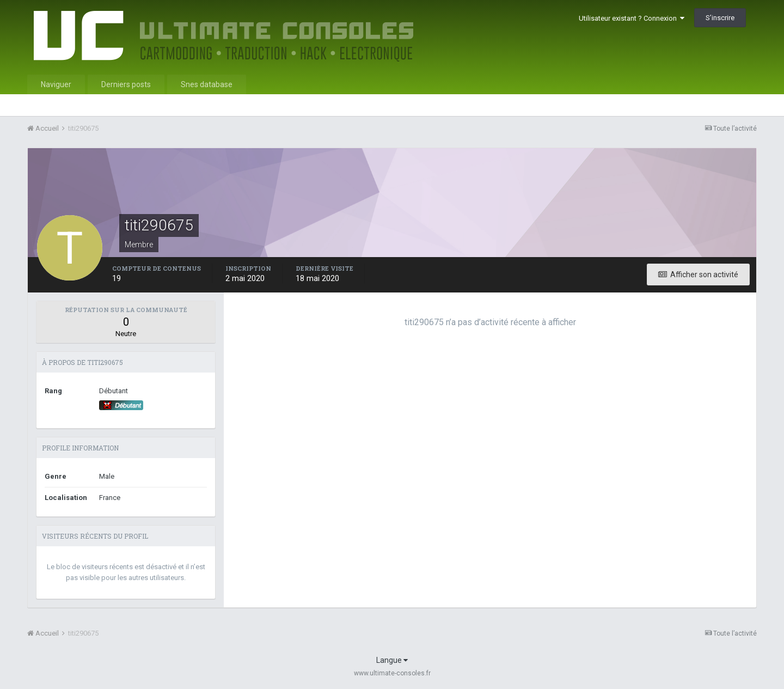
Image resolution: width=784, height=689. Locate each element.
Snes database (207, 84)
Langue (392, 660)
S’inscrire (720, 18)
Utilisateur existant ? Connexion (632, 18)
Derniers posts (126, 84)
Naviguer (56, 84)
